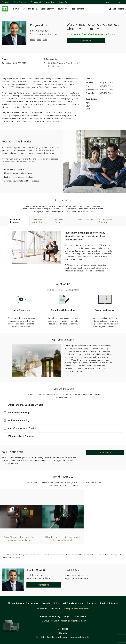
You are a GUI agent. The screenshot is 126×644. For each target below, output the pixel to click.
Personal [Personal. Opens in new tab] (5, 2)
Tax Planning (78, 9)
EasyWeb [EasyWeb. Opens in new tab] (55, 609)
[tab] (19, 221)
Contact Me (116, 9)
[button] (23, 405)
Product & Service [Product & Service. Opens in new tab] (109, 603)
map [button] (59, 66)
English (108, 3)
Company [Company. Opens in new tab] (92, 603)
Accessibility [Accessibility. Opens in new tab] (80, 617)
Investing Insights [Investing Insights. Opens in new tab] (51, 603)
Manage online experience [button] (77, 609)
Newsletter (63, 9)
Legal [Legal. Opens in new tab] (67, 617)
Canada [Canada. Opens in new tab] (63, 633)
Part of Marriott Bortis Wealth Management (91, 34)
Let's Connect (105, 453)
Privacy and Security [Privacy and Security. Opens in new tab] (50, 617)
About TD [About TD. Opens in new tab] (63, 2)
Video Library (47, 9)
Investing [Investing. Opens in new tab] (50, 2)
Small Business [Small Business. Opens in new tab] (20, 2)
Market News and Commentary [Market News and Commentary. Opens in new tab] (23, 603)
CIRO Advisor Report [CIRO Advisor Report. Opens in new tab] (73, 603)
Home (16, 9)
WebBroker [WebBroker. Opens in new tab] (42, 609)
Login (119, 2)
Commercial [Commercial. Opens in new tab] (36, 2)
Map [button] (86, 579)
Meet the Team (30, 9)
